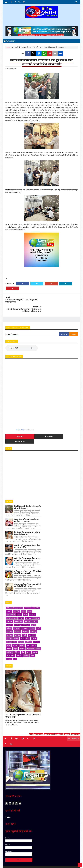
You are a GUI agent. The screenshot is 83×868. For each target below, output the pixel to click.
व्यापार (38, 635)
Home (8, 47)
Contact (8, 803)
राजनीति (34, 631)
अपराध (24, 597)
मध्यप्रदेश (36, 628)
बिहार (15, 628)
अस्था (30, 597)
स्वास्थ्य (32, 641)
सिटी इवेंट (19, 641)
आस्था (25, 601)
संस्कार (35, 638)
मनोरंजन (15, 631)
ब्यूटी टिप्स (28, 628)
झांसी (39, 614)
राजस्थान (9, 635)
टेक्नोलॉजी (18, 618)
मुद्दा (28, 631)
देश (30, 621)
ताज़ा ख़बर (18, 621)
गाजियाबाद (10, 611)
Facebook (64, 325)
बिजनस (9, 628)
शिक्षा (23, 638)
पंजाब (28, 624)
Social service (18, 594)
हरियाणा (9, 645)
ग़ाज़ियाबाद (26, 611)
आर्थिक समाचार (11, 601)
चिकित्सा (9, 614)
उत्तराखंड (28, 604)
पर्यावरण (34, 624)
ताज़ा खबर (9, 621)
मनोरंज (9, 631)
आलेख (19, 601)
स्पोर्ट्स (26, 641)
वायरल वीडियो (30, 635)
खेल (35, 607)
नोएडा (22, 624)
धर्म (34, 621)
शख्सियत (9, 638)
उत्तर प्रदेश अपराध (11, 604)
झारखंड (32, 614)
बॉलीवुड (21, 628)
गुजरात (34, 611)
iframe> (41, 460)
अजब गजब (28, 594)
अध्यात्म (9, 597)
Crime (9, 594)
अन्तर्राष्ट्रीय (16, 597)
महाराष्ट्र (22, 631)
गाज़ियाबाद (18, 611)
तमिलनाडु (34, 618)
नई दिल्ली (9, 624)
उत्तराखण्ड (36, 604)
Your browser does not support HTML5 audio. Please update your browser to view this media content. (22, 339)
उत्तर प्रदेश (32, 601)
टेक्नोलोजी (26, 618)
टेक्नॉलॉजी (9, 618)
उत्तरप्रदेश (21, 604)
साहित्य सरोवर (10, 641)
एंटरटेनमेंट (9, 607)
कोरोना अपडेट (18, 607)
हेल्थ (15, 645)
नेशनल (16, 624)
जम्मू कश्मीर (25, 614)
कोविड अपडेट (28, 607)
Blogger (74, 325)
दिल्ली (25, 621)
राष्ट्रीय (16, 635)
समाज (29, 638)
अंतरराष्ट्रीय (36, 594)
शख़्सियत (17, 638)
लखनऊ (22, 635)
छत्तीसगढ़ (16, 614)
